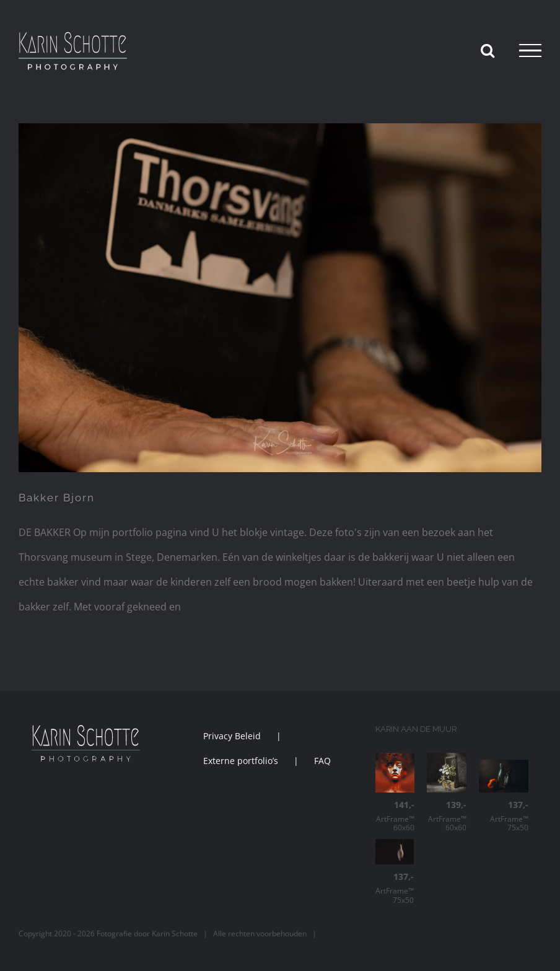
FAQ (322, 761)
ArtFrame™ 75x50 (504, 816)
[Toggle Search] (488, 50)
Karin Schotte (175, 934)
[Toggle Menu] (530, 51)
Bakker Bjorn (57, 498)
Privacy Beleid (232, 736)
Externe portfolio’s (241, 761)
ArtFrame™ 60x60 (395, 816)
